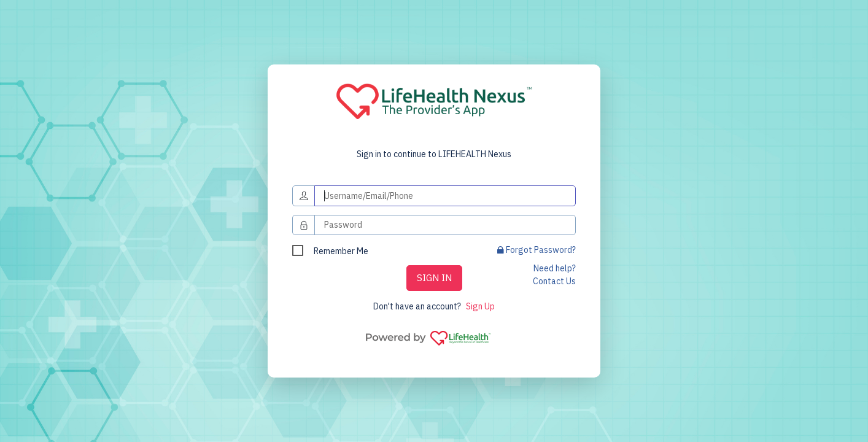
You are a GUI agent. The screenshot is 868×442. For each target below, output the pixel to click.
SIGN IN (434, 277)
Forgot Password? (537, 250)
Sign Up (480, 306)
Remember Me (341, 251)
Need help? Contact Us (554, 275)
